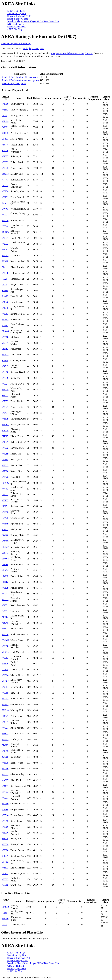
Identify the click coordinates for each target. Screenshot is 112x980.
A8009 (5, 617)
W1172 (5, 734)
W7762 (5, 489)
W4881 (5, 605)
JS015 (4, 506)
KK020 (5, 471)
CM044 (5, 331)
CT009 (5, 669)
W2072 (5, 244)
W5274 (5, 191)
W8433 (5, 255)
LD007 (5, 576)
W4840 (5, 302)
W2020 (5, 850)
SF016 (5, 553)
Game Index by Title (17, 13)
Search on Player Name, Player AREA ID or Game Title (33, 21)
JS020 (4, 279)
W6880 (5, 372)
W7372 (5, 401)
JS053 (4, 116)
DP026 (5, 460)
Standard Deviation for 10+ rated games (20, 77)
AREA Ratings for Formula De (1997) (39, 36)
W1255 (5, 308)
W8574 (5, 844)
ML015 (5, 652)
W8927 (5, 500)
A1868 (5, 325)
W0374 (5, 215)
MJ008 (5, 139)
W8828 (5, 634)
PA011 (5, 530)
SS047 (5, 856)
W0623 (5, 599)
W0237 (5, 699)
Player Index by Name (17, 19)
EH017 (5, 582)
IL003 (4, 611)
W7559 (5, 378)
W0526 (5, 477)
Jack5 (4, 924)
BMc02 (5, 559)
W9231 (5, 798)
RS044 (5, 290)
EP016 (5, 839)
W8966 (5, 827)
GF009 (5, 874)
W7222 (5, 448)
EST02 (5, 792)
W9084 (5, 687)
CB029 (5, 535)
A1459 (5, 180)
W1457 (5, 250)
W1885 (5, 751)
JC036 (5, 226)
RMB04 (5, 232)
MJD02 (5, 681)
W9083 (5, 658)
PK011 (5, 261)
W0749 (5, 804)
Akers (4, 267)
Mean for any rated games (14, 83)
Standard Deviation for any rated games (20, 80)
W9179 (5, 588)
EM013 (5, 174)
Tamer (5, 203)
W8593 (5, 868)
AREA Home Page (16, 11)
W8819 (5, 419)
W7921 (5, 728)
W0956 (5, 769)
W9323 (5, 355)
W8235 (5, 739)
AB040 (5, 623)
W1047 (5, 442)
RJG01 (5, 151)
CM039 (5, 907)
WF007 (5, 425)
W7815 (5, 821)
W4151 (5, 786)
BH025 (5, 436)
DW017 (5, 209)
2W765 (5, 757)
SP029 (5, 133)
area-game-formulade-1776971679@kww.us (72, 53)
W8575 (5, 763)
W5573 (5, 629)
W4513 (5, 366)
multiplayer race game (33, 48)
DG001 (5, 127)
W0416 (5, 512)
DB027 (5, 716)
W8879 (5, 220)
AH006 (5, 833)
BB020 (5, 745)
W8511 (5, 774)
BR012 (5, 349)
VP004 (5, 570)
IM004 (5, 885)
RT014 (5, 518)
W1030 (5, 919)
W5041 (5, 407)
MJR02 (5, 862)
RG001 (5, 395)
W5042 (5, 168)
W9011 (5, 594)
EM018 (5, 710)
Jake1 (4, 913)
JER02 (5, 564)
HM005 (5, 483)
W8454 (5, 413)
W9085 (5, 693)
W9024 (5, 384)
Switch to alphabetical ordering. (16, 44)
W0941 (5, 238)
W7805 (5, 541)
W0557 (5, 320)
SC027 (5, 360)
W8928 (5, 390)
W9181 (5, 197)
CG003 (5, 185)
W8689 (5, 162)
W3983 (5, 314)
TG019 (5, 809)
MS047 (5, 343)
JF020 (4, 285)
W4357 (5, 722)
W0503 (5, 879)
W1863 (5, 110)
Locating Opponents (16, 27)
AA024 (5, 430)
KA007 (5, 780)
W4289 (5, 454)
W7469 (5, 121)
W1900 (5, 104)
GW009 (5, 640)
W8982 (5, 704)
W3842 (5, 465)
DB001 (5, 495)
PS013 (5, 145)
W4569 (5, 524)
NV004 (5, 675)
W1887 (5, 156)
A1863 (5, 296)
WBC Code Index (15, 24)
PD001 (5, 664)
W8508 (5, 337)
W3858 (5, 273)
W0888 (5, 646)
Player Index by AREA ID (19, 16)
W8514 (5, 815)
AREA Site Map (15, 29)
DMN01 (5, 547)
